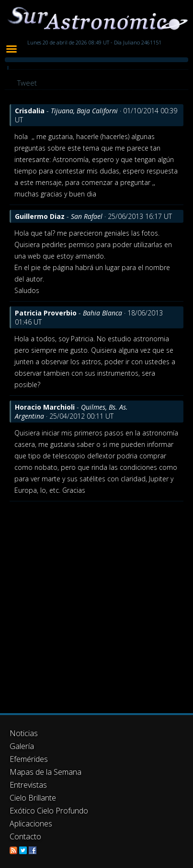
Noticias (24, 733)
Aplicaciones (31, 824)
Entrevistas (28, 785)
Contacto (25, 836)
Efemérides (29, 759)
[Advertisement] (96, 602)
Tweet (27, 83)
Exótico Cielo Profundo (49, 811)
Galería (22, 746)
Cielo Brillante (33, 798)
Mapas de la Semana (45, 772)
